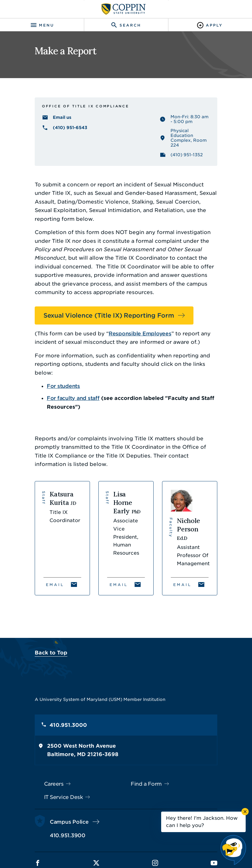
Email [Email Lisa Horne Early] (111, 537)
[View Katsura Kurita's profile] (46, 495)
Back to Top (27, 611)
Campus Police (45, 781)
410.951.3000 (44, 684)
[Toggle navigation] (42, 25)
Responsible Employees (116, 312)
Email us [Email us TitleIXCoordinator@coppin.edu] (38, 124)
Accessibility (70, 840)
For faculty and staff (49, 369)
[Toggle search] (126, 25)
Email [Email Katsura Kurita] (31, 537)
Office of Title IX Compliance (61, 111)
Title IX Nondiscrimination (167, 840)
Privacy (124, 840)
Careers (30, 742)
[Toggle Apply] (210, 25)
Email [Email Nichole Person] (191, 537)
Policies (100, 840)
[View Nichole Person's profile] (206, 495)
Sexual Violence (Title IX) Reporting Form (85, 294)
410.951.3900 (43, 794)
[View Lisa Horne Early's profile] (126, 495)
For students (39, 356)
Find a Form (147, 742)
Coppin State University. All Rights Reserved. (134, 851)
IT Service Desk (39, 756)
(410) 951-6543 (46, 134)
